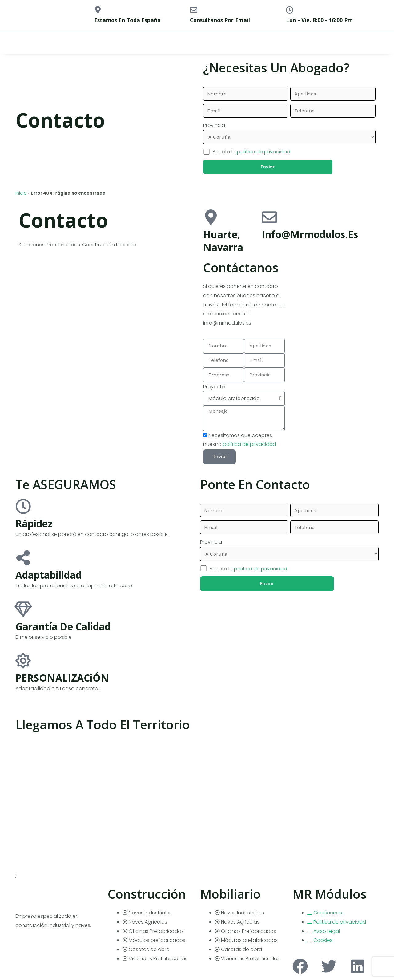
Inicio (21, 193)
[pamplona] (332, 283)
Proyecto (214, 387)
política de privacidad (264, 152)
